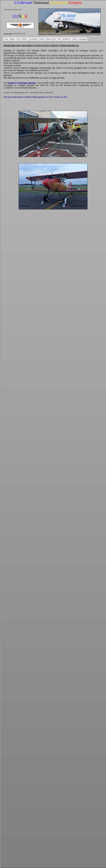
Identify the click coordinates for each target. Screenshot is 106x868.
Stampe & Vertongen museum (22, 83)
